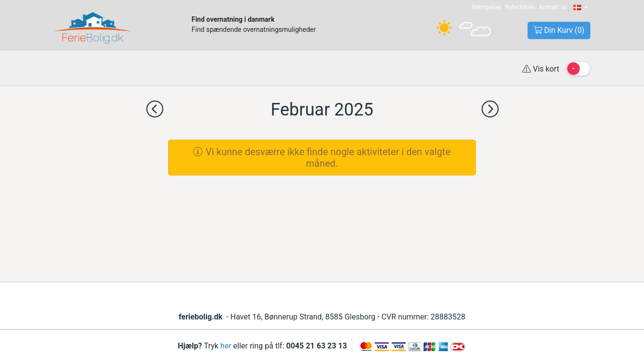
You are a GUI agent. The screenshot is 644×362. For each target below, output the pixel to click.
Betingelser (487, 7)
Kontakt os (553, 7)
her (226, 346)
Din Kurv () (559, 30)
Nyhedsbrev (520, 7)
